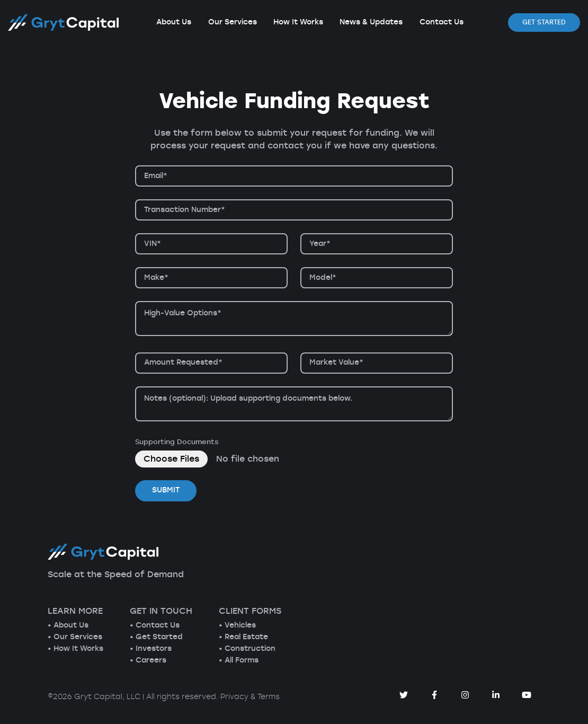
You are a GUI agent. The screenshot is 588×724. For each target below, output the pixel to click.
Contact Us (442, 22)
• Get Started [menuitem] (156, 637)
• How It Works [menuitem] (75, 649)
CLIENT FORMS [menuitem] (250, 611)
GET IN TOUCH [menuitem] (161, 611)
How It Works (298, 22)
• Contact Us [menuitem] (155, 625)
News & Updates (371, 22)
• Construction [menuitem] (247, 649)
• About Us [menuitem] (68, 625)
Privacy (234, 697)
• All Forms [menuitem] (239, 660)
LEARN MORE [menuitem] (75, 611)
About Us (174, 22)
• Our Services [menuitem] (75, 637)
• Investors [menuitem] (151, 649)
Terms (269, 697)
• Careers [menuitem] (148, 660)
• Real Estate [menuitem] (243, 637)
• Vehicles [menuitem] (237, 625)
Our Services (233, 22)
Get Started (544, 22)
